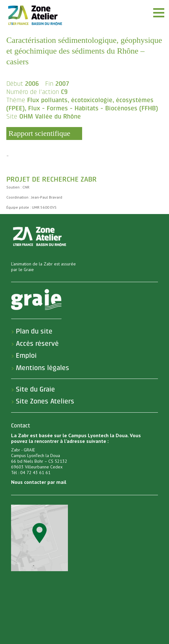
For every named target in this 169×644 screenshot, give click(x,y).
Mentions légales (42, 368)
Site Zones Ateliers (45, 401)
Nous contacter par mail (39, 482)
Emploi (26, 356)
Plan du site (34, 331)
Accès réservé (37, 344)
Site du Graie (35, 389)
